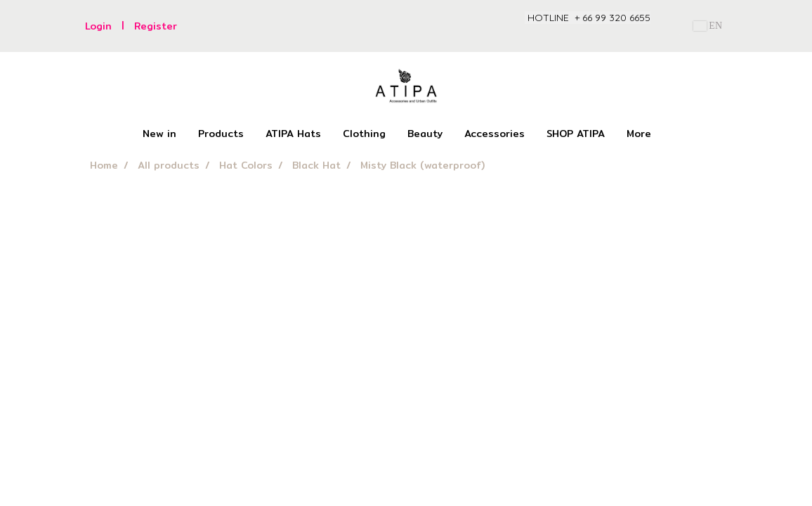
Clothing (364, 134)
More (639, 134)
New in (159, 134)
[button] (674, 134)
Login (98, 26)
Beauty (425, 134)
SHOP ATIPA (576, 134)
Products (221, 134)
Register (156, 26)
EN (708, 26)
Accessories (495, 134)
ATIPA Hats (293, 134)
